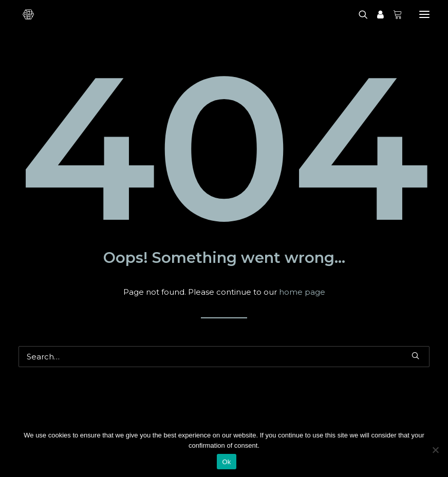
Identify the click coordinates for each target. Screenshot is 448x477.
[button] (415, 356)
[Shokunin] (28, 14)
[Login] (376, 14)
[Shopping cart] (393, 14)
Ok (226, 462)
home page (302, 292)
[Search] (359, 14)
